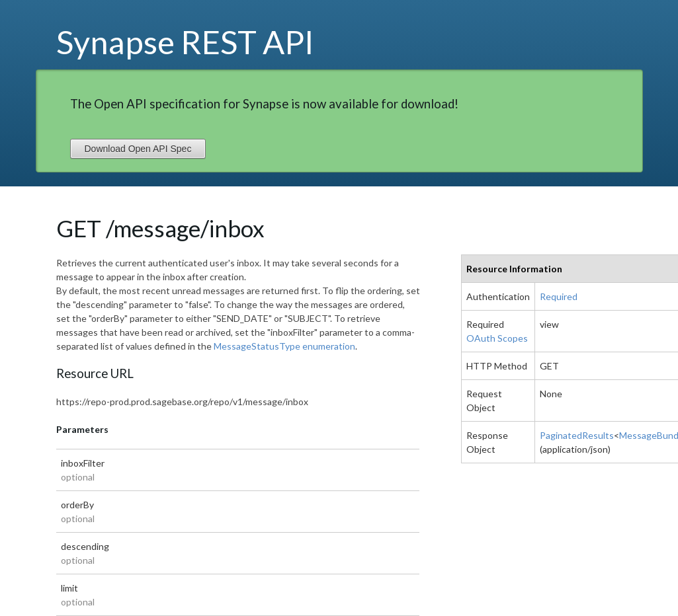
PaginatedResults (577, 435)
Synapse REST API (185, 42)
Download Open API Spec (138, 149)
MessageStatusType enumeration (284, 346)
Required (559, 296)
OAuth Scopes (497, 338)
